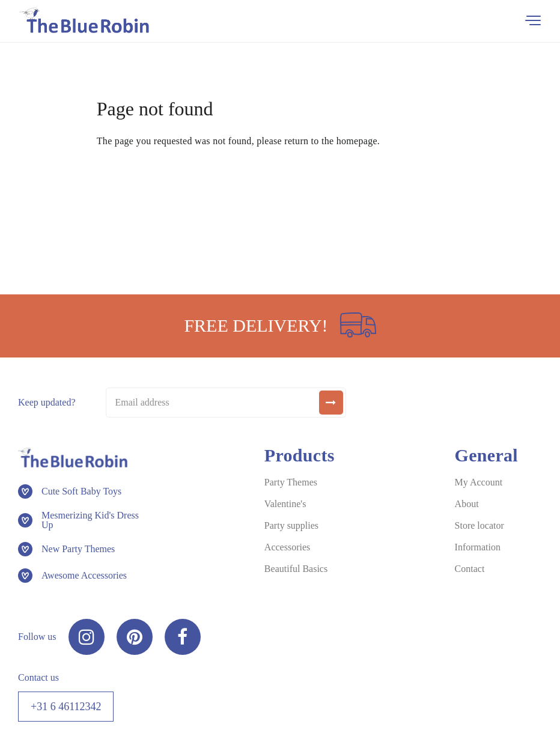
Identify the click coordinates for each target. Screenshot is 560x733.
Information (478, 547)
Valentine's (285, 504)
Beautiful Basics (296, 569)
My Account (479, 482)
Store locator (479, 525)
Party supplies (291, 525)
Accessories (287, 547)
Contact (470, 569)
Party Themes (291, 482)
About (467, 504)
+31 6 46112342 (66, 707)
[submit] (331, 403)
